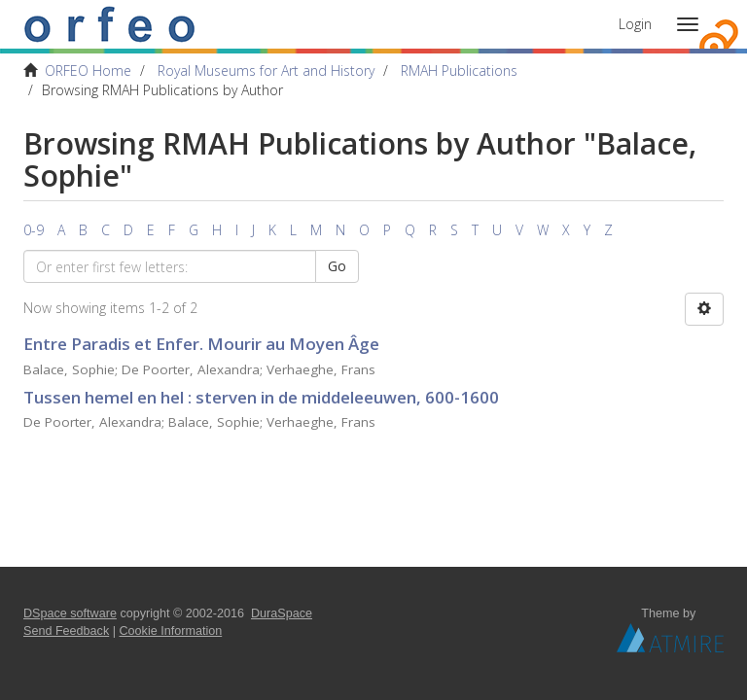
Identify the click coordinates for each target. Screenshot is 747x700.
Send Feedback (66, 631)
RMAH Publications (459, 70)
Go (337, 266)
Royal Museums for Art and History (266, 70)
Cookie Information (171, 631)
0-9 (34, 230)
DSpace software (70, 613)
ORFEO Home (88, 70)
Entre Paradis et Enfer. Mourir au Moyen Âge (201, 344)
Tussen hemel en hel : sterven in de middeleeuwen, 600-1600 (261, 397)
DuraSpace (282, 613)
